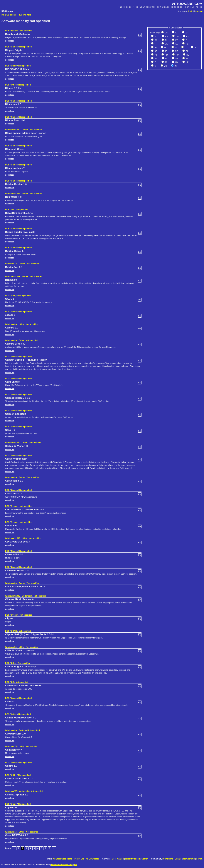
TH (156, 62)
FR (156, 44)
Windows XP (11, 746)
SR (156, 59)
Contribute (168, 859)
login (191, 11)
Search (145, 859)
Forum (199, 859)
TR (166, 62)
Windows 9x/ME (13, 130)
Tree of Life (79, 859)
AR (187, 33)
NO (176, 51)
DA (156, 40)
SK (166, 59)
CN (177, 36)
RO (177, 55)
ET (176, 40)
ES (177, 59)
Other (21, 340)
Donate (178, 859)
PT (156, 55)
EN (166, 33)
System (15, 31)
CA (166, 36)
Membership (189, 859)
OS (12, 210)
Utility (14, 66)
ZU (165, 66)
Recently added (133, 859)
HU (166, 47)
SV (187, 59)
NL (166, 40)
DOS (7, 31)
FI (186, 40)
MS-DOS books (9, 15)
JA (195, 47)
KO (156, 51)
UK (176, 62)
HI (155, 47)
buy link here (25, 15)
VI (155, 66)
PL (187, 51)
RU (188, 55)
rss (76, 864)
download (10, 41)
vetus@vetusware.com (62, 864)
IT (185, 47)
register (198, 11)
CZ (187, 36)
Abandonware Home (62, 859)
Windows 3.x (11, 264)
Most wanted (118, 859)
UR (187, 62)
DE (166, 44)
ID (176, 47)
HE (187, 44)
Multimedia (27, 596)
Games (14, 47)
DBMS (14, 631)
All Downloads (93, 859)
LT (166, 51)
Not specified (26, 31)
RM (166, 55)
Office (14, 85)
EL (176, 44)
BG (156, 36)
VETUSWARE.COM (187, 4)
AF (176, 33)
